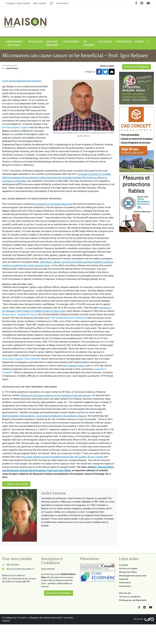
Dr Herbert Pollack (75, 366)
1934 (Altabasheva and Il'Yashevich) (68, 318)
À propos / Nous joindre (18, 3)
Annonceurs (125, 586)
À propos (124, 565)
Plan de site (125, 593)
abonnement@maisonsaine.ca (20, 569)
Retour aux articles (16, 484)
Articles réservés (52, 43)
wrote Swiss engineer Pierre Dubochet (21, 359)
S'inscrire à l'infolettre (137, 67)
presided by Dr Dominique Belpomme (54, 204)
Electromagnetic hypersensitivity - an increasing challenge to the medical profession (44, 416)
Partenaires (125, 583)
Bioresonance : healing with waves (19, 314)
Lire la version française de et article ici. (22, 81)
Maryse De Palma (128, 572)
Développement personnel (133, 576)
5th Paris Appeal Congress (15, 127)
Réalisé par (138, 619)
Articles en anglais (107, 66)
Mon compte (40, 3)
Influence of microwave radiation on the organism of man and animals (55, 395)
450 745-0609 (13, 565)
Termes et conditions (130, 597)
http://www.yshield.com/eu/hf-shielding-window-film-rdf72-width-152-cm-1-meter (62, 457)
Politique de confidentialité (133, 600)
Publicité (124, 579)
